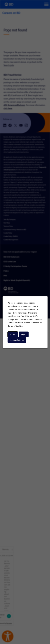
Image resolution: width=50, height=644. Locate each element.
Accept (13, 334)
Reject (24, 334)
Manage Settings (17, 340)
